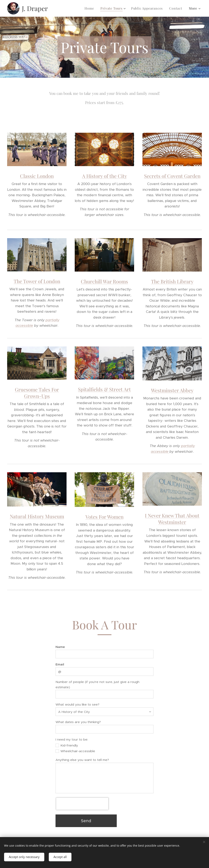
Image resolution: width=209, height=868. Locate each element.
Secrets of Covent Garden (172, 176)
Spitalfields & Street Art (104, 389)
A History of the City (104, 176)
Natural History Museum (37, 516)
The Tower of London (37, 281)
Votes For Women (104, 516)
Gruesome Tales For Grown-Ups (37, 393)
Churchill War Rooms (104, 281)
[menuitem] (90, 8)
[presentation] (82, 804)
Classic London (37, 176)
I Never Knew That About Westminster (172, 518)
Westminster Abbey (172, 390)
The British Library (172, 281)
